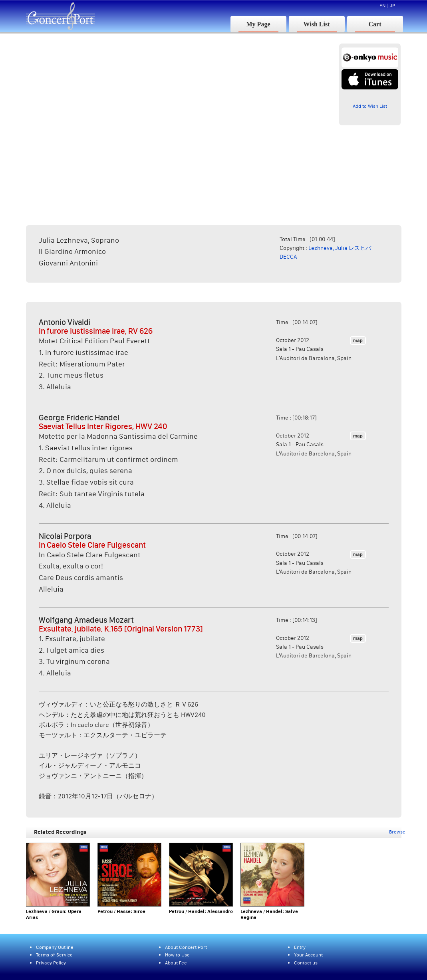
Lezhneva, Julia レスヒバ (340, 248)
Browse (397, 832)
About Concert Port (186, 947)
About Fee (176, 963)
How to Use (177, 955)
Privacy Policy (51, 963)
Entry (300, 947)
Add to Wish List (370, 106)
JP (392, 5)
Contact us (306, 963)
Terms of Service (54, 955)
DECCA (288, 257)
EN (382, 5)
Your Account (308, 955)
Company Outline (55, 947)
